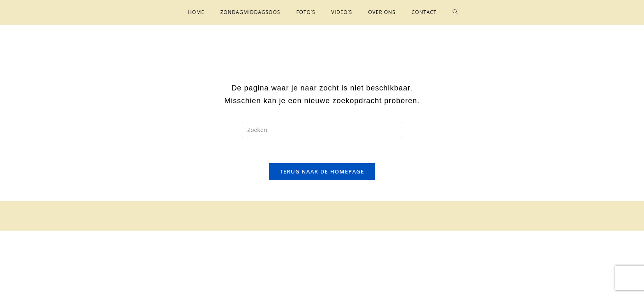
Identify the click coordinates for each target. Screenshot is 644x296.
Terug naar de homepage (322, 171)
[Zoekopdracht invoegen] (322, 130)
